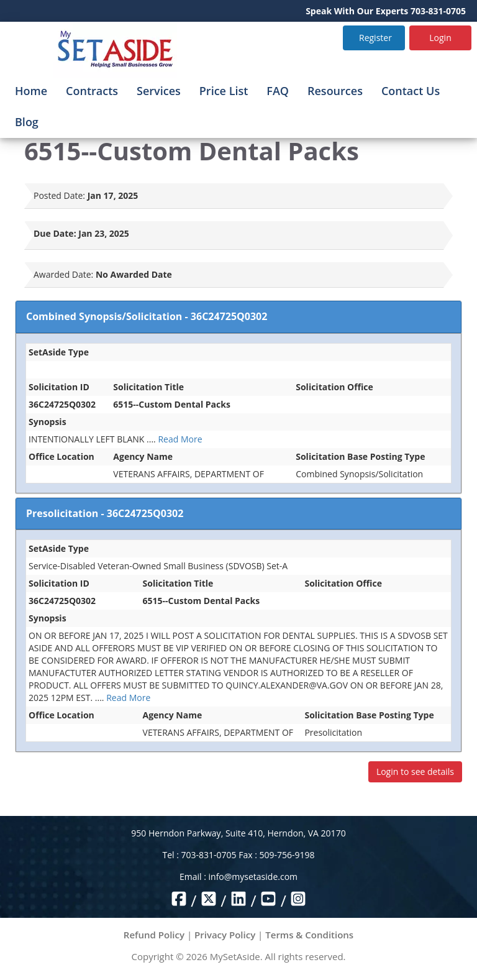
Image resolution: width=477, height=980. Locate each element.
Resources (335, 91)
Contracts (92, 91)
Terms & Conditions (309, 935)
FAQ (278, 91)
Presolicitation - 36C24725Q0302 (105, 513)
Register (375, 38)
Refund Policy (154, 935)
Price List (224, 91)
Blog (27, 122)
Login (440, 38)
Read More (180, 439)
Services (159, 91)
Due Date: (55, 233)
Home (31, 91)
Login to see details (415, 772)
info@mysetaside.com (253, 877)
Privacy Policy (225, 935)
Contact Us (411, 91)
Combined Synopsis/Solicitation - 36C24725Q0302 (147, 316)
